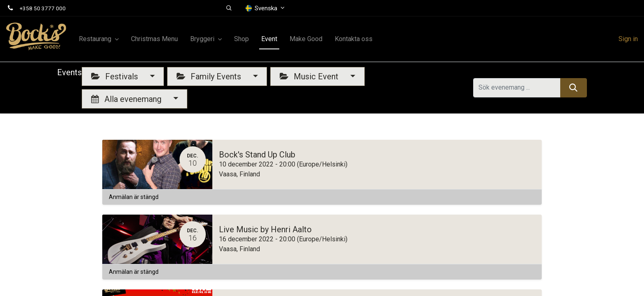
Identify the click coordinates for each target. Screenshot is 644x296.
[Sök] (574, 88)
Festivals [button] (116, 76)
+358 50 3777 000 (43, 8)
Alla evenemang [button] (127, 99)
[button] (229, 8)
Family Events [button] (210, 76)
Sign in (628, 39)
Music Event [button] (310, 76)
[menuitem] (154, 39)
